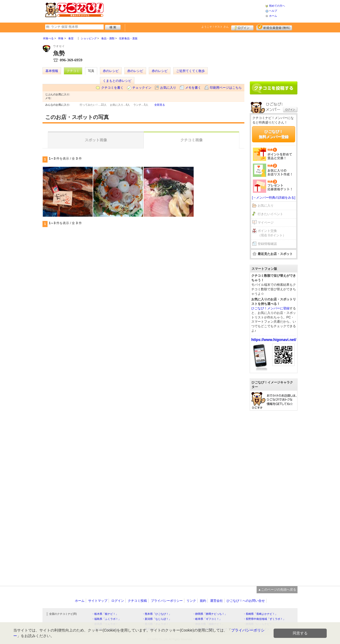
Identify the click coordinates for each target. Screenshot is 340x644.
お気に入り (168, 88)
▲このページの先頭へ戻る (277, 590)
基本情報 (52, 71)
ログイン (242, 27)
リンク (191, 601)
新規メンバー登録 (274, 27)
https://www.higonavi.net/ (274, 340)
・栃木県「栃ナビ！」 (105, 614)
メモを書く (193, 88)
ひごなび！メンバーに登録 (270, 308)
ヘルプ (273, 11)
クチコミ (73, 71)
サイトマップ (98, 601)
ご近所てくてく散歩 (190, 71)
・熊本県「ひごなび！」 (157, 614)
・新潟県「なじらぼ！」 (157, 619)
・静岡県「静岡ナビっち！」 (210, 614)
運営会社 (216, 601)
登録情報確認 (267, 244)
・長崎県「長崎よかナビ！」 (260, 614)
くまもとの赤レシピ (117, 81)
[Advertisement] (184, 11)
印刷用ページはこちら (226, 88)
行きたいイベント (270, 214)
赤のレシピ (111, 71)
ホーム (273, 16)
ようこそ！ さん (215, 27)
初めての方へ (277, 6)
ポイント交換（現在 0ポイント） (272, 233)
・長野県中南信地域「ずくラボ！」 (264, 619)
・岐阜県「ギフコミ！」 (207, 619)
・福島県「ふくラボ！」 (106, 619)
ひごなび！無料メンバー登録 (274, 134)
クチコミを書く (112, 88)
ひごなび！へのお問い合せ (246, 601)
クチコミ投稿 (137, 601)
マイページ (266, 223)
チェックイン (142, 88)
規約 (203, 601)
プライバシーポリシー (167, 601)
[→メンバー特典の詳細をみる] (274, 198)
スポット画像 (96, 140)
